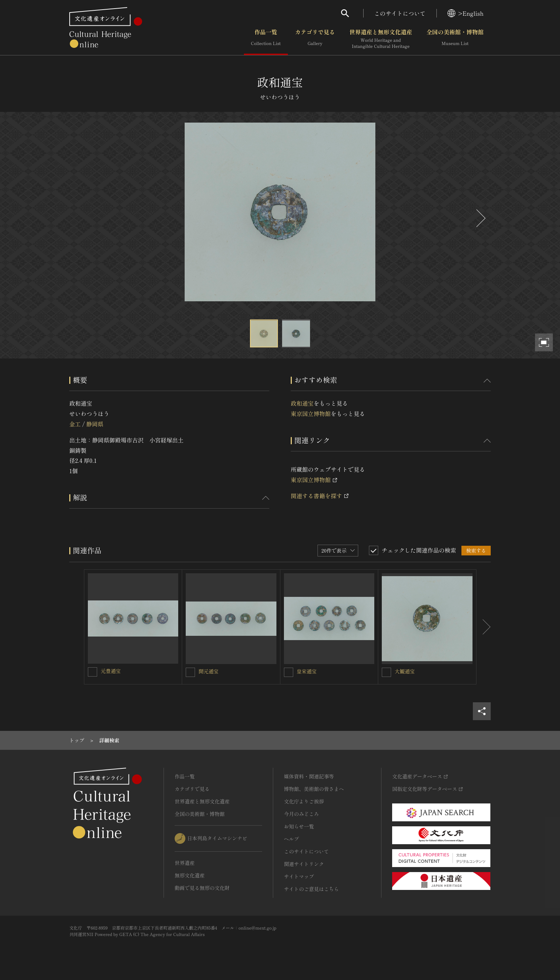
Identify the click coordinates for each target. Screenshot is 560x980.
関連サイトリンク (304, 864)
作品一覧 (266, 39)
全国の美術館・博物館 (455, 39)
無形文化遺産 (190, 875)
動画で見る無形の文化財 (202, 888)
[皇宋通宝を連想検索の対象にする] (289, 672)
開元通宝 (209, 671)
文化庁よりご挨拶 (304, 801)
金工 (75, 424)
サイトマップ (299, 876)
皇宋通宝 (307, 671)
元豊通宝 (111, 671)
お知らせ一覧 (299, 826)
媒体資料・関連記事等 (309, 776)
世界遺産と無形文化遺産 (381, 39)
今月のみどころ (301, 814)
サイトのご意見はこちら (311, 889)
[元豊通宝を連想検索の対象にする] (92, 672)
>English (466, 13)
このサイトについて (400, 13)
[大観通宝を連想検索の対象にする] (386, 672)
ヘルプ (291, 839)
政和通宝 (302, 403)
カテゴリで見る (315, 39)
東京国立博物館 (311, 414)
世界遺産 (185, 863)
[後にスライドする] (480, 218)
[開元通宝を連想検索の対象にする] (190, 672)
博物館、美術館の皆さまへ (314, 789)
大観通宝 (405, 671)
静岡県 (95, 424)
